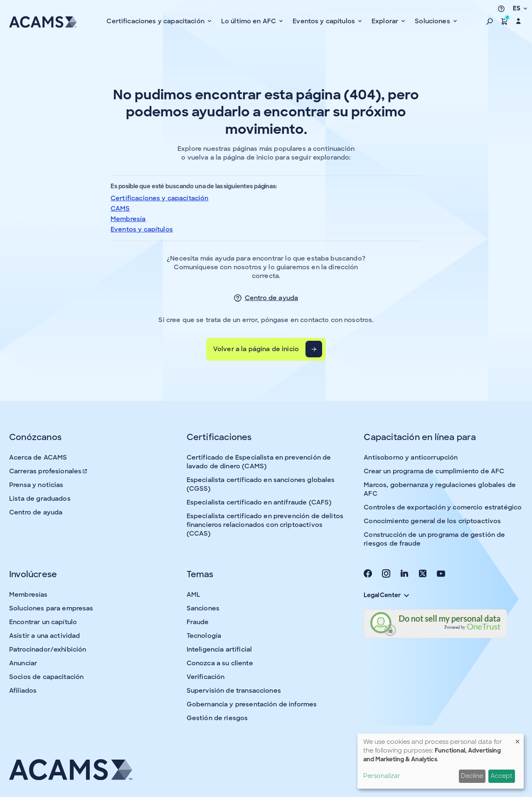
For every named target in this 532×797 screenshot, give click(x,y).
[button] (490, 21)
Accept (501, 776)
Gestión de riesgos (217, 718)
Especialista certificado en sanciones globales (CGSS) (261, 484)
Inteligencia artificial (219, 649)
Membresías (28, 595)
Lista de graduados (40, 499)
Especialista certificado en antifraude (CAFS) (259, 502)
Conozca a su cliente (220, 663)
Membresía (128, 219)
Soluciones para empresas (51, 608)
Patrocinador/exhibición (48, 649)
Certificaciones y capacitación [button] (156, 21)
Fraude (198, 622)
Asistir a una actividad (44, 636)
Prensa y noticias (36, 485)
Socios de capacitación (46, 677)
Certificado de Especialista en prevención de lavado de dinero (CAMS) (259, 462)
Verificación (206, 677)
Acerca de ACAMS (38, 458)
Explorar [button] (386, 21)
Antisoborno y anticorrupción (411, 458)
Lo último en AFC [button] (250, 21)
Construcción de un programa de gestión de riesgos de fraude (434, 539)
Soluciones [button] (433, 21)
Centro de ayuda (271, 298)
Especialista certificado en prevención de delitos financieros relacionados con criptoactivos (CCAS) (265, 525)
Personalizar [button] (382, 776)
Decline (472, 776)
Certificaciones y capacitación (160, 198)
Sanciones (203, 608)
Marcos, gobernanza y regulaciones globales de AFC (440, 489)
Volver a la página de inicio (256, 349)
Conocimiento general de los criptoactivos (432, 521)
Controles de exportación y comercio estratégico (443, 507)
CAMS (120, 209)
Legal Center (386, 595)
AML (193, 595)
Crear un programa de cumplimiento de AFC (434, 471)
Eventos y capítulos (142, 229)
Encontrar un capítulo (43, 622)
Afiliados (23, 691)
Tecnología (204, 636)
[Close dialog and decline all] (517, 739)
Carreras (49, 471)
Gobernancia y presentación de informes (252, 704)
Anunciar (23, 663)
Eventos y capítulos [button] (325, 21)
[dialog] (441, 761)
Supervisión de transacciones (234, 691)
